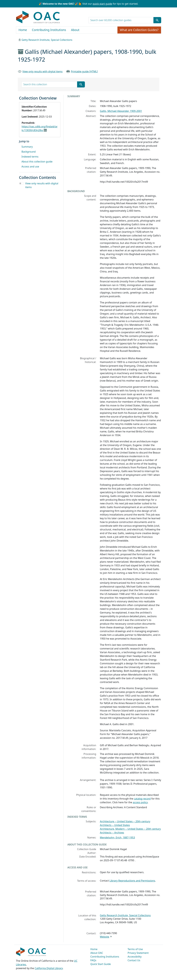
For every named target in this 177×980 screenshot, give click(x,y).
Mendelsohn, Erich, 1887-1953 (117, 838)
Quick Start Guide (101, 964)
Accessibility (135, 957)
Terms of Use (135, 949)
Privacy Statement (138, 953)
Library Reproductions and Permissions (132, 881)
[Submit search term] (157, 20)
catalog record (142, 799)
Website (105, 937)
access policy (140, 802)
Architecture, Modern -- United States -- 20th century (130, 829)
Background (29, 152)
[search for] (121, 20)
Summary (27, 147)
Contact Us (134, 960)
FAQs (93, 960)
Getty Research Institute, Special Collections (47, 40)
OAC (38, 17)
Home (23, 30)
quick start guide (102, 4)
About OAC (97, 953)
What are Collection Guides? (139, 30)
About (75, 30)
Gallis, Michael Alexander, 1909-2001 (121, 111)
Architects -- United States (115, 825)
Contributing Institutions (49, 30)
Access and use (30, 167)
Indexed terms (30, 157)
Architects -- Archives (112, 833)
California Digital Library (49, 968)
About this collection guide (37, 162)
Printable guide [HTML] (84, 71)
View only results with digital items (42, 71)
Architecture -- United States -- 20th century (125, 821)
